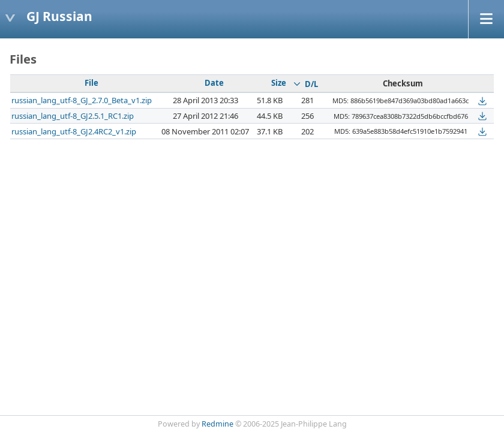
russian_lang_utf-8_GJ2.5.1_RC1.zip (73, 116)
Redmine (217, 424)
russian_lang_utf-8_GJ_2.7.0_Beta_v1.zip (82, 100)
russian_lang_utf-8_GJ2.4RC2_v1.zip (74, 131)
